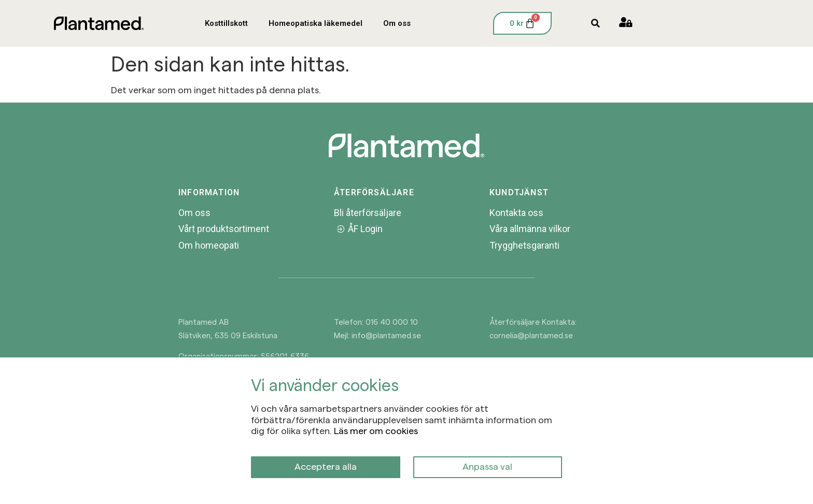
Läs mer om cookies (376, 430)
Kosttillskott (226, 23)
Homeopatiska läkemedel (316, 23)
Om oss (397, 23)
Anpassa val (487, 466)
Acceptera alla (326, 466)
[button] (595, 24)
